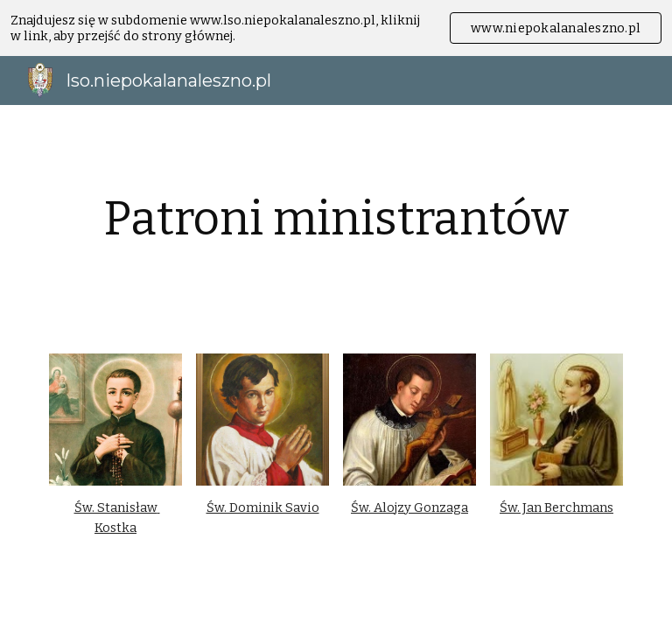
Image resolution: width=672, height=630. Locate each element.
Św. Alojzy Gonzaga (409, 507)
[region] (336, 28)
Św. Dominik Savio (263, 507)
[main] (336, 219)
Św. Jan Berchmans (556, 507)
